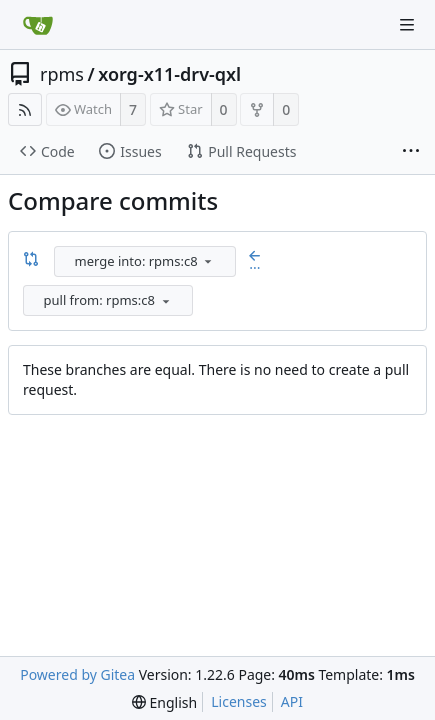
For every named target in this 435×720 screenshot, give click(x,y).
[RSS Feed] (25, 109)
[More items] (411, 152)
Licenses (239, 701)
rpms (62, 74)
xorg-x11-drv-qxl (169, 74)
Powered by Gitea (77, 674)
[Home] (38, 25)
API (292, 701)
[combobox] (146, 261)
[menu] (208, 261)
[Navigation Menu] (407, 25)
